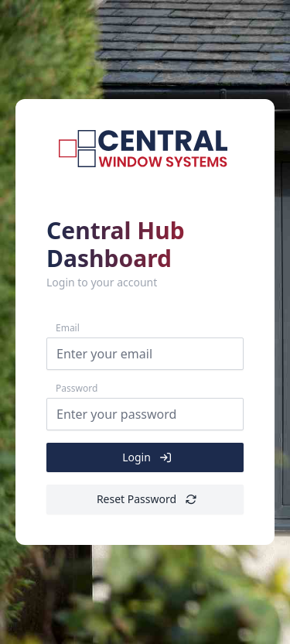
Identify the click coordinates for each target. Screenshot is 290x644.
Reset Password (147, 499)
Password (77, 389)
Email (68, 328)
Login (147, 457)
